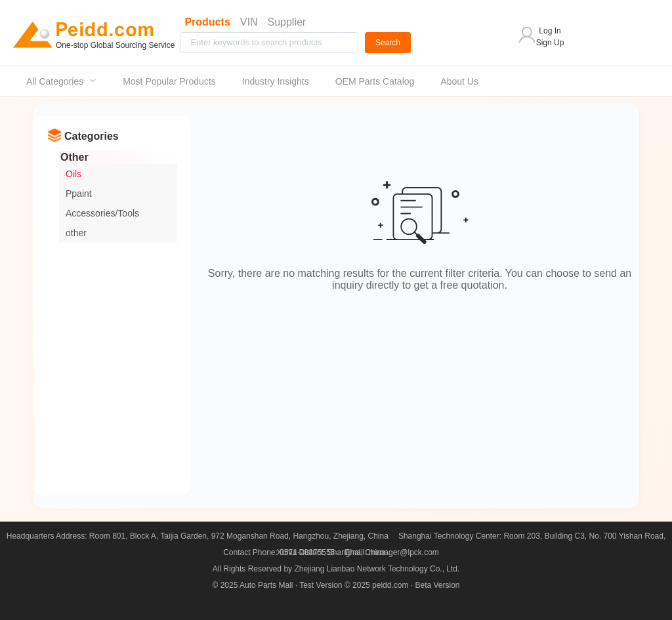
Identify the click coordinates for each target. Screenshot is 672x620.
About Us (459, 81)
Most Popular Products (169, 81)
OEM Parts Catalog (375, 81)
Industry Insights (276, 81)
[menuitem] (61, 81)
